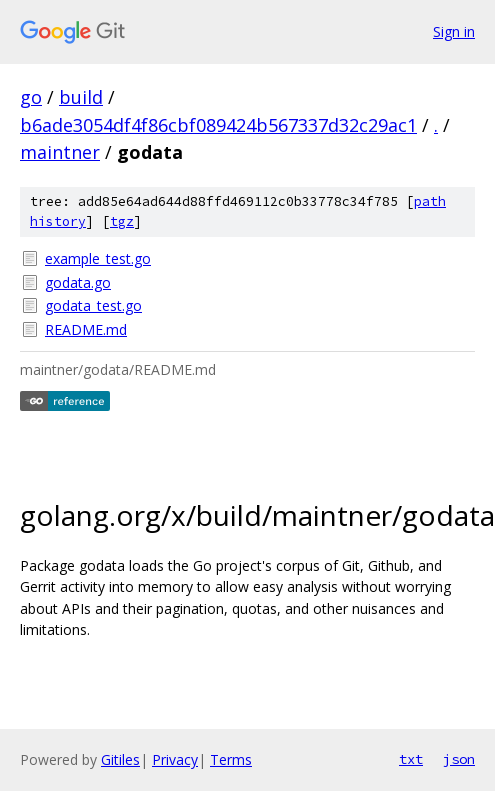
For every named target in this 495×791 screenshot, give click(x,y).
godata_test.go (93, 305)
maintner (60, 152)
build (81, 97)
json (459, 759)
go (31, 97)
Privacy (175, 759)
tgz (122, 221)
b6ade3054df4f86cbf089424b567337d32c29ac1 (218, 125)
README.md (86, 329)
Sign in (454, 31)
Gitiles (120, 759)
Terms (231, 759)
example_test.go (98, 258)
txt (411, 759)
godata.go (78, 282)
